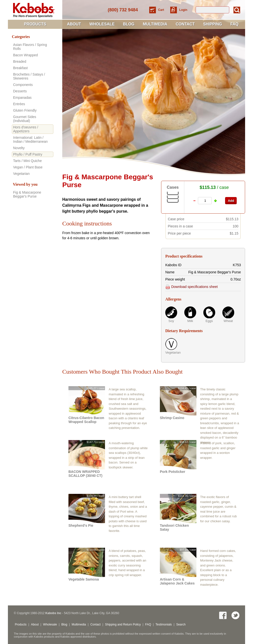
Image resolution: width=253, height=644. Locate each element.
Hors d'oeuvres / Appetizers (26, 129)
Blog (129, 24)
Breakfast (20, 68)
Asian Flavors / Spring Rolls (30, 47)
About (74, 24)
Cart (161, 10)
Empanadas (22, 98)
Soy (171, 321)
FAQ (234, 24)
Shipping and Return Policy (123, 624)
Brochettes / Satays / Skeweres (29, 76)
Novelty (19, 148)
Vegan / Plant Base (28, 167)
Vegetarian (171, 352)
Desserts (20, 91)
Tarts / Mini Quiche (27, 161)
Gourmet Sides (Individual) (25, 119)
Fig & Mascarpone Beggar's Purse (27, 194)
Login (183, 10)
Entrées (19, 104)
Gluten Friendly (25, 110)
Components (23, 85)
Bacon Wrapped (25, 55)
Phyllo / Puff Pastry (28, 154)
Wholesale (102, 24)
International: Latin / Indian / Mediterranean (30, 140)
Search (181, 624)
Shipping (212, 24)
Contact (185, 24)
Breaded (20, 61)
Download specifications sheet (191, 287)
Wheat (228, 321)
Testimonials (164, 624)
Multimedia (155, 24)
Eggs (209, 321)
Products (35, 24)
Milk (190, 321)
